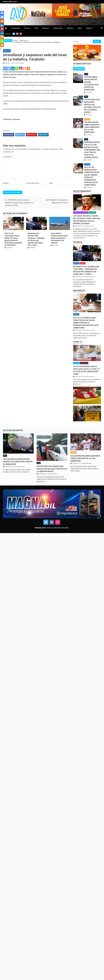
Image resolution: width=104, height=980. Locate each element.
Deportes (70, 28)
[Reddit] (2, 21)
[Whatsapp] (17, 69)
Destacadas (15, 28)
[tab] (79, 69)
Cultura (8, 34)
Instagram (58, 522)
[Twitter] (9, 69)
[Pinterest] (2, 29)
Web (51, 183)
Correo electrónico (33, 183)
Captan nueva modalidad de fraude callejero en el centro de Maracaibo (18, 462)
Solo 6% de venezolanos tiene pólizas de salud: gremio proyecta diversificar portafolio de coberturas (86, 323)
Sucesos (27, 28)
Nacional (46, 28)
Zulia (36, 28)
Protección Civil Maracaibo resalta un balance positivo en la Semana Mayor (52, 469)
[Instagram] (21, 69)
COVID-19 (78, 342)
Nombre (6, 183)
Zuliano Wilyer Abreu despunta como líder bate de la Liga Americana (92, 127)
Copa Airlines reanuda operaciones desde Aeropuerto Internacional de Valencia (59, 238)
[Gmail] (24, 69)
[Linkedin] (13, 69)
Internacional (58, 28)
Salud (80, 28)
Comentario (8, 157)
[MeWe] (2, 33)
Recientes (79, 69)
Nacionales (79, 290)
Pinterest (31, 135)
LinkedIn (43, 135)
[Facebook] (5, 69)
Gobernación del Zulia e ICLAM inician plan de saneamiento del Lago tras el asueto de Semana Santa (92, 150)
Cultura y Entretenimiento (80, 213)
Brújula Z (89, 28)
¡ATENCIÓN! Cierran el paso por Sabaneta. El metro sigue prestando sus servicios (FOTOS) (19, 203)
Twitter (20, 135)
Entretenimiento (82, 191)
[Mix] (2, 37)
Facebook (9, 135)
